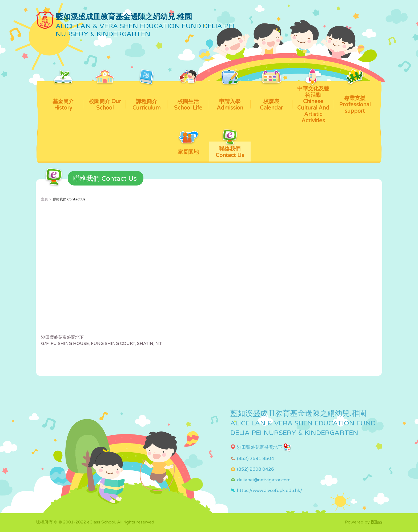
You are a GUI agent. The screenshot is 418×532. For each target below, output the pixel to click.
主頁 (45, 199)
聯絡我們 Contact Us (230, 150)
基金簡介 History (63, 96)
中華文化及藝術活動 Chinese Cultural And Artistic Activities (313, 103)
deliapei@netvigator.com (264, 480)
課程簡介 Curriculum (146, 96)
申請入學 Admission (230, 96)
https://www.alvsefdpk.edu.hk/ (270, 491)
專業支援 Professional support (355, 98)
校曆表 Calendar (271, 96)
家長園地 (188, 148)
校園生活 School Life (188, 96)
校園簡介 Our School (105, 96)
